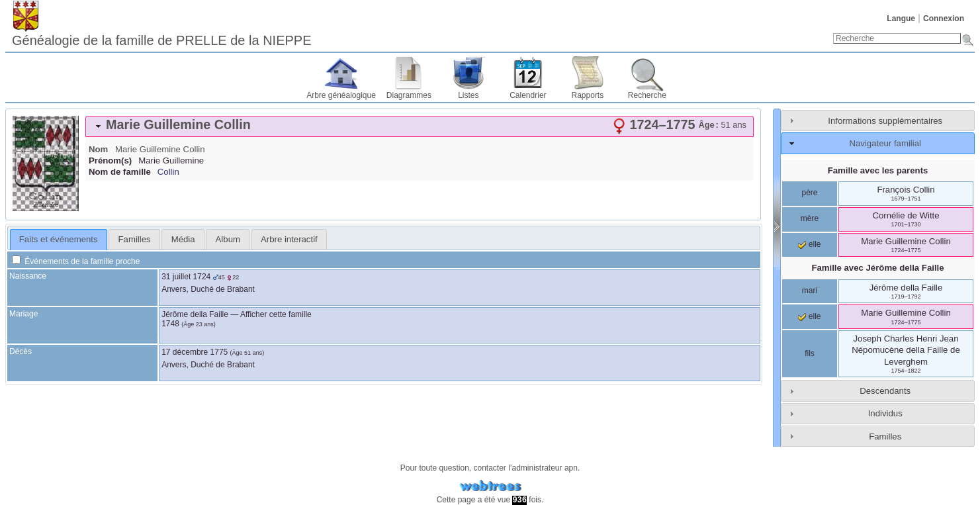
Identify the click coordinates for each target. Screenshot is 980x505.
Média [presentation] (183, 239)
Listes (468, 95)
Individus (885, 413)
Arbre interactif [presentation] (289, 239)
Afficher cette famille (276, 314)
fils (810, 353)
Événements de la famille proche (76, 261)
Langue (901, 19)
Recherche (647, 95)
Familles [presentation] (135, 239)
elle (809, 244)
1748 (170, 324)
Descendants (885, 391)
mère (810, 218)
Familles (885, 436)
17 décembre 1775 (195, 352)
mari (810, 291)
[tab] (420, 126)
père (809, 193)
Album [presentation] (228, 239)
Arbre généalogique (341, 95)
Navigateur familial (885, 143)
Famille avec (877, 268)
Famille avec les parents (878, 170)
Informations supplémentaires (885, 121)
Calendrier (528, 95)
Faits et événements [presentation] (59, 239)
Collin (168, 172)
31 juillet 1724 (186, 277)
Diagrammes (409, 95)
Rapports (588, 95)
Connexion (944, 19)
